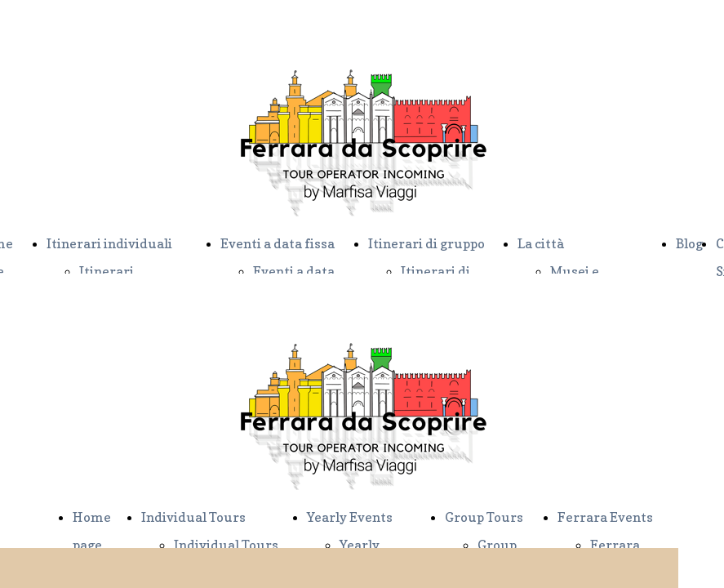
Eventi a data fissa (278, 243)
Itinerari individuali (109, 243)
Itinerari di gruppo (426, 243)
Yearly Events (350, 517)
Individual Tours (193, 517)
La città (541, 243)
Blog (689, 243)
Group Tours (484, 517)
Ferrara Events (605, 517)
